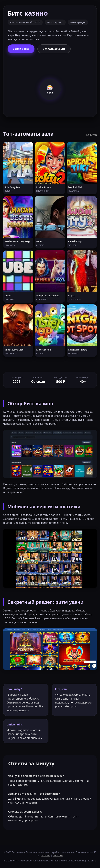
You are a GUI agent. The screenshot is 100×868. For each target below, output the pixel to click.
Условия (46, 855)
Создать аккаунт (54, 49)
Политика (58, 855)
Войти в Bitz (21, 49)
